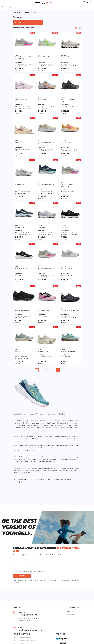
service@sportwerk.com (30, 630)
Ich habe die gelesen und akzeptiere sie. (30, 571)
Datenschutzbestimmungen (55, 580)
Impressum (70, 615)
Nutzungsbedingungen (73, 580)
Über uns (70, 612)
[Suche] (3, 7)
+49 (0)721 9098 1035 (28, 615)
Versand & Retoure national (24, 638)
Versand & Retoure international (26, 641)
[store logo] (43, 2)
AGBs (26, 571)
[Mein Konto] (88, 2)
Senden (22, 576)
